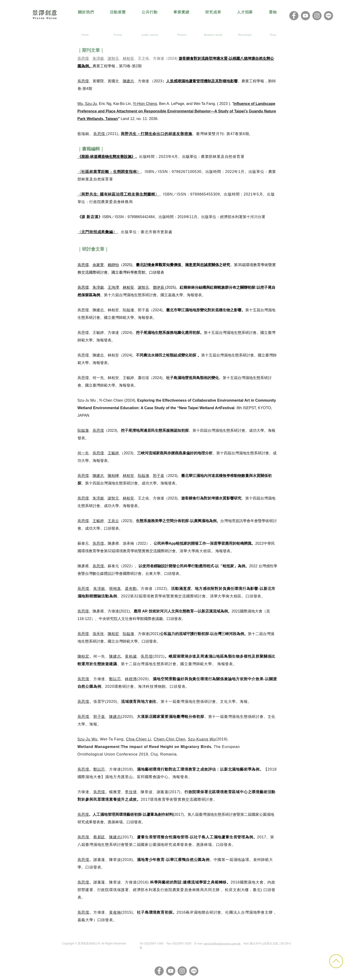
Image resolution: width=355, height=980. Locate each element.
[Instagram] (317, 16)
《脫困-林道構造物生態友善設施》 (106, 157)
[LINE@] (328, 16)
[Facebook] (294, 16)
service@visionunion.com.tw (222, 944)
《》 (109, 172)
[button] (118, 12)
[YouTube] (305, 16)
